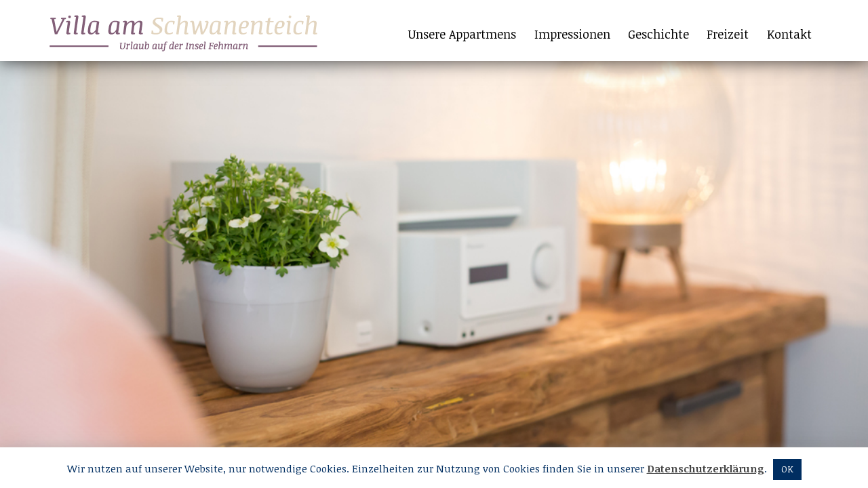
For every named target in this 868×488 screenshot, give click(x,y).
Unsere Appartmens (462, 34)
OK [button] (787, 469)
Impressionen (572, 34)
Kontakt (789, 34)
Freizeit (728, 34)
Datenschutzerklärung (706, 468)
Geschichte (658, 34)
